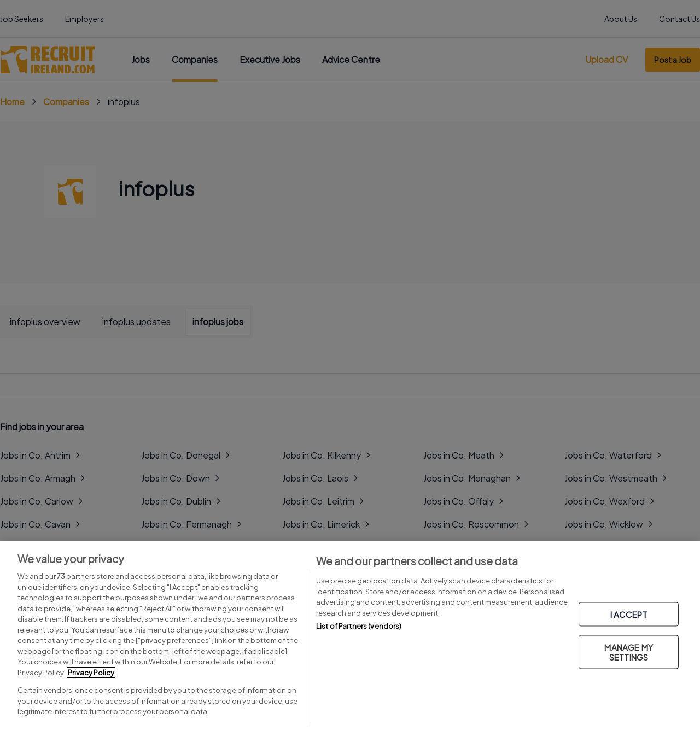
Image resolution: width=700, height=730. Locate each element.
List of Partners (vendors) (359, 626)
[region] (350, 636)
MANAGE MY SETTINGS (628, 651)
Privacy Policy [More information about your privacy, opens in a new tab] (91, 673)
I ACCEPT (629, 614)
